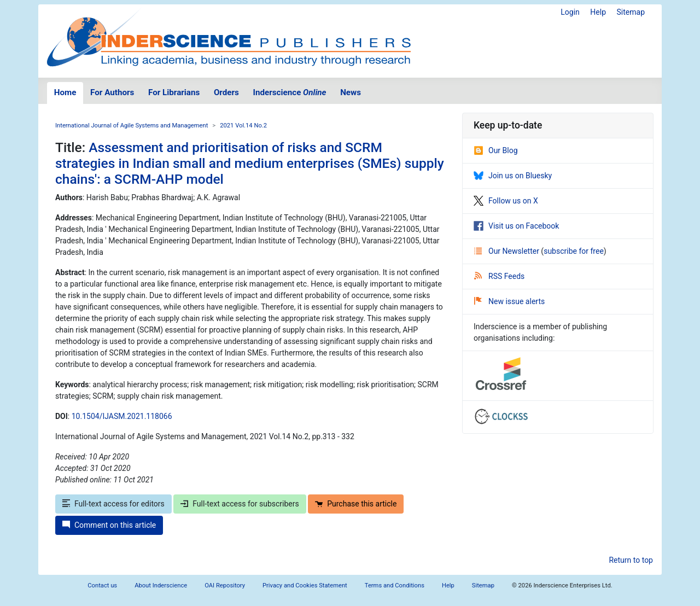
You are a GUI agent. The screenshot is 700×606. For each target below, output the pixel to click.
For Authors (112, 92)
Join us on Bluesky (513, 176)
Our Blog (496, 150)
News (351, 92)
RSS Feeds (499, 276)
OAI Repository (225, 585)
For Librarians (174, 92)
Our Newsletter (507, 251)
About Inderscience (161, 585)
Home (65, 92)
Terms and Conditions (395, 585)
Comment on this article (109, 525)
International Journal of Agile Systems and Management (132, 126)
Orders (226, 92)
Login (570, 12)
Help (598, 12)
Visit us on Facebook (516, 226)
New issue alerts (509, 301)
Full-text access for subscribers (240, 504)
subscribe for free (574, 251)
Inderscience (290, 92)
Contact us (102, 585)
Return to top (631, 560)
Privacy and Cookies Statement (305, 585)
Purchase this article (356, 504)
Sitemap (631, 12)
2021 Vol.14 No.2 (243, 126)
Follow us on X (506, 201)
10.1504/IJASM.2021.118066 (122, 416)
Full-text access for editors (113, 504)
